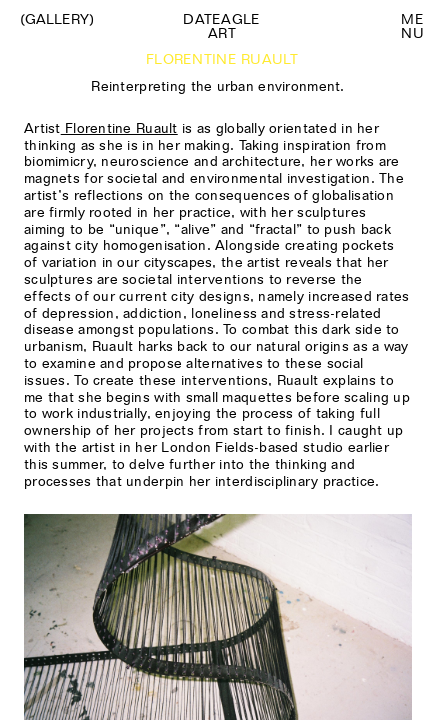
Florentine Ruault (119, 128)
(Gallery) (57, 19)
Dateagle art (221, 26)
